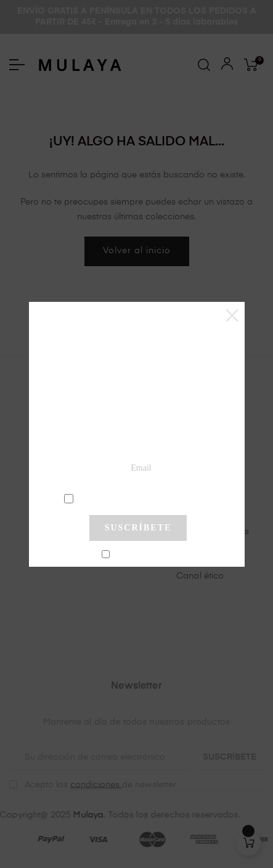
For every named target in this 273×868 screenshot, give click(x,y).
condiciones (140, 498)
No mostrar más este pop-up (143, 555)
